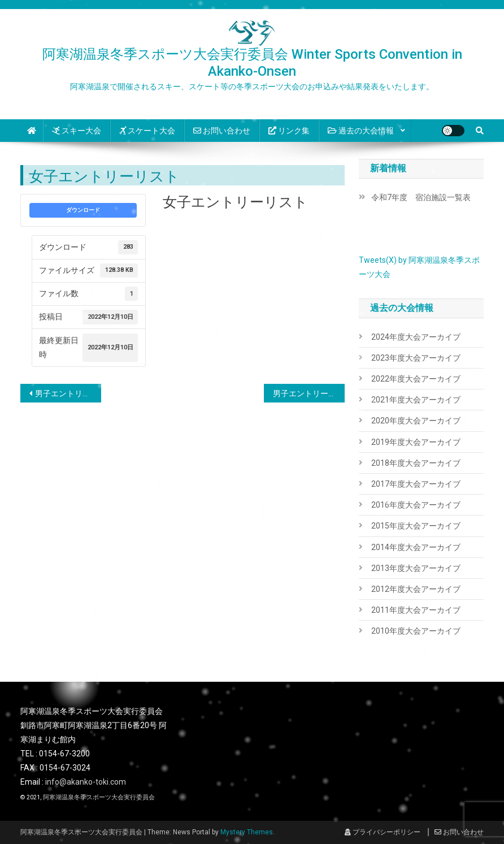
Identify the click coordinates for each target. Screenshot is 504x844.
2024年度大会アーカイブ (416, 337)
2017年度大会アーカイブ (416, 484)
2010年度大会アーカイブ (416, 631)
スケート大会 (147, 131)
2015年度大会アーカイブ (416, 526)
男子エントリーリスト (68, 393)
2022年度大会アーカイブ (416, 379)
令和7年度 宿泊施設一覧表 (421, 197)
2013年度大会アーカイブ (416, 568)
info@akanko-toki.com (86, 782)
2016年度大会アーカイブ (416, 505)
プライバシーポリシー (383, 832)
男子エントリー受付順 (309, 393)
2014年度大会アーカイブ (416, 547)
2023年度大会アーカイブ (416, 358)
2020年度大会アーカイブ (416, 421)
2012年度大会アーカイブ (416, 589)
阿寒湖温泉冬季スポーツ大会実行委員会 (99, 797)
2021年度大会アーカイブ (416, 400)
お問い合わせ (222, 131)
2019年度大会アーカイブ (416, 442)
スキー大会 (77, 131)
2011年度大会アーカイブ (416, 610)
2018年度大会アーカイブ (416, 463)
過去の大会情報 (361, 131)
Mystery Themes (247, 832)
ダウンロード (83, 210)
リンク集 (289, 131)
